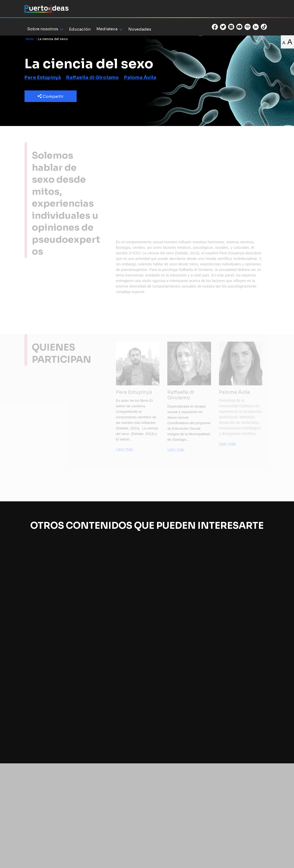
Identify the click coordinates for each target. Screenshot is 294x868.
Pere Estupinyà (43, 77)
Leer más (124, 449)
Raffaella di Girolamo (92, 77)
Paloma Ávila (140, 77)
